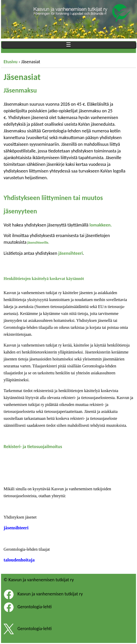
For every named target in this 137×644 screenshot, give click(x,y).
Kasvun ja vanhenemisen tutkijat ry (50, 594)
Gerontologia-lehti (35, 607)
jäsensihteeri (70, 253)
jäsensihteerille (38, 243)
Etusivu (11, 62)
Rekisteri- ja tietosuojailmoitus (33, 447)
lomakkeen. (101, 225)
